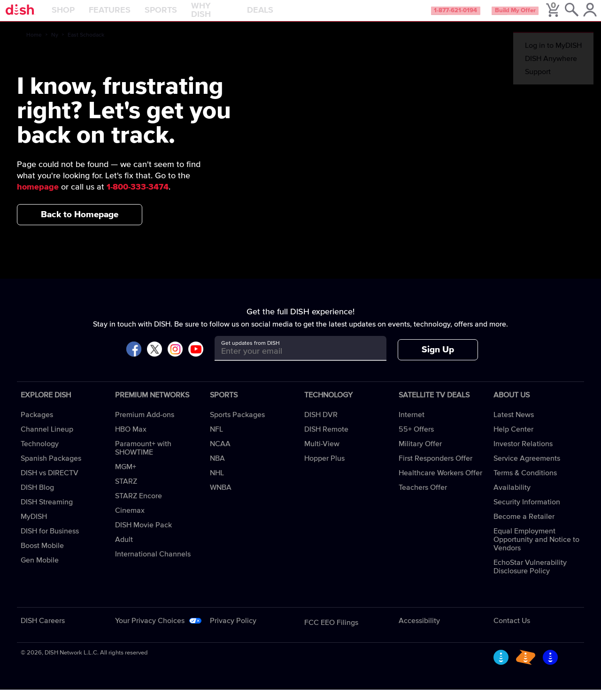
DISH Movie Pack (143, 535)
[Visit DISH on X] (154, 360)
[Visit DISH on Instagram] (175, 360)
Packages (37, 425)
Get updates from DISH (250, 354)
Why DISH (235, 16)
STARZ (126, 492)
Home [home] (34, 46)
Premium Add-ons (145, 425)
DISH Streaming (47, 512)
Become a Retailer (524, 527)
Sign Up (438, 360)
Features (133, 16)
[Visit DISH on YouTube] (196, 360)
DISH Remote (326, 440)
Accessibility (419, 631)
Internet (412, 425)
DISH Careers (43, 631)
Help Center (513, 440)
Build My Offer (497, 16)
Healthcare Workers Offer (440, 483)
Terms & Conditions (525, 483)
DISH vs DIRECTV (50, 483)
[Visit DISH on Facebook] (134, 360)
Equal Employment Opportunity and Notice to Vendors (536, 550)
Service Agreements (527, 469)
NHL (217, 483)
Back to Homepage (80, 225)
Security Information (527, 512)
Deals (284, 16)
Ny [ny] (55, 46)
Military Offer (420, 454)
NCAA (220, 454)
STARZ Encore (139, 506)
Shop (87, 16)
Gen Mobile (40, 571)
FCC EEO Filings (331, 633)
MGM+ (126, 477)
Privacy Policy (233, 631)
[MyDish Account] (580, 16)
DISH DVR (321, 425)
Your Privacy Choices (150, 631)
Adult (124, 550)
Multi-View (322, 454)
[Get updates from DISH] (292, 362)
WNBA (221, 498)
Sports (184, 16)
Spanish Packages (51, 469)
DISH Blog (37, 498)
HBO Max (131, 440)
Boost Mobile (42, 556)
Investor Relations (523, 454)
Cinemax (130, 521)
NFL (216, 440)
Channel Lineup (47, 440)
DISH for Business (50, 541)
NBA (217, 469)
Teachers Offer (423, 498)
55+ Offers (416, 440)
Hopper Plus (324, 469)
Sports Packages (237, 425)
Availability (512, 498)
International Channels (153, 564)
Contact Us (512, 631)
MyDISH (34, 527)
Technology (40, 454)
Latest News (514, 425)
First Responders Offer (435, 469)
